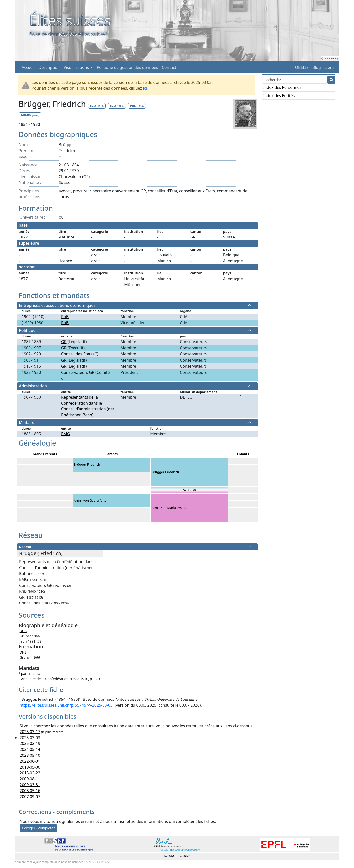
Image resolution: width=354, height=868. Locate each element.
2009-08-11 (30, 779)
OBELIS (302, 67)
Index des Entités (279, 96)
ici (145, 88)
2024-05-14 (30, 749)
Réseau (26, 547)
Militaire (27, 423)
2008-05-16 (30, 791)
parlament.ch (32, 674)
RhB (65, 317)
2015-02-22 (30, 773)
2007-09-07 (30, 797)
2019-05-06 (30, 767)
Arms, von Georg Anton (91, 500)
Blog (317, 67)
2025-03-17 (30, 732)
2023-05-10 (30, 755)
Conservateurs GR (78, 372)
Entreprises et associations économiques (57, 305)
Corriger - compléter (38, 828)
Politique (27, 331)
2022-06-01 (30, 761)
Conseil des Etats (77, 354)
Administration (33, 386)
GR (64, 342)
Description (49, 67)
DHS (23, 631)
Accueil (28, 67)
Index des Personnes (282, 87)
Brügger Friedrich (87, 464)
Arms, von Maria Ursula (169, 508)
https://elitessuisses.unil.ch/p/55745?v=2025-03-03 (66, 705)
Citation (185, 856)
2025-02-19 (30, 743)
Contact (169, 67)
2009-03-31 (30, 785)
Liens (330, 67)
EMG (66, 434)
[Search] (295, 80)
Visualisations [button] (77, 67)
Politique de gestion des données (127, 67)
